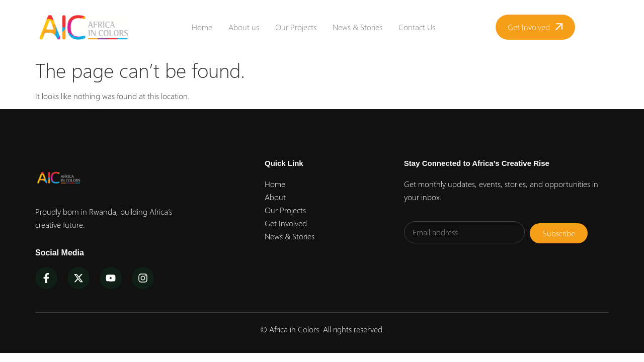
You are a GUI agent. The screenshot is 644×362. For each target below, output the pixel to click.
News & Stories (357, 27)
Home (202, 27)
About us (244, 27)
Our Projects (296, 27)
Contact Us (417, 27)
